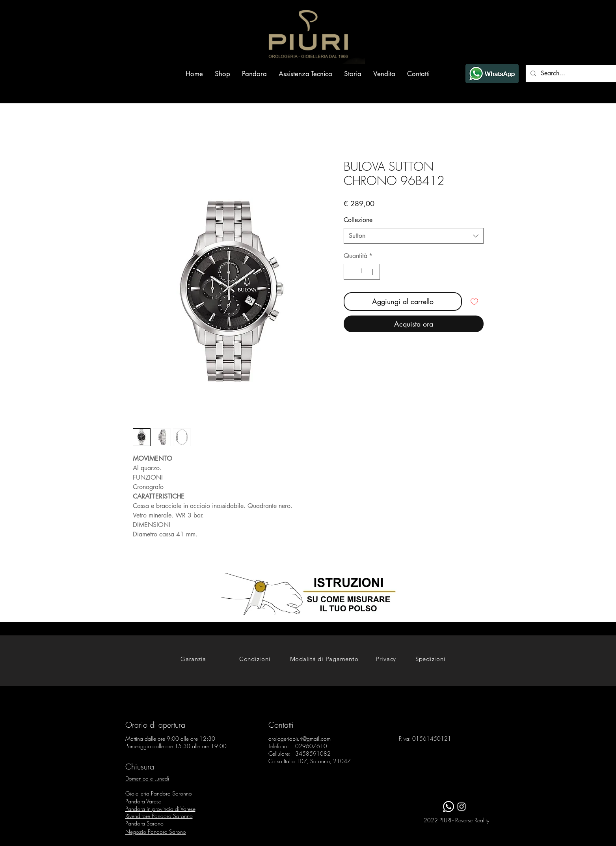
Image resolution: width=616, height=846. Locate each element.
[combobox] (414, 236)
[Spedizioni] (431, 659)
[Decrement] (350, 272)
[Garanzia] (194, 659)
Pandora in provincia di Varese (160, 809)
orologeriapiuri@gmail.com (300, 739)
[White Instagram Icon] (462, 807)
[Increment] (373, 272)
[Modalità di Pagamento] (324, 659)
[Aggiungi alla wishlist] (474, 302)
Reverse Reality (472, 820)
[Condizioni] (255, 659)
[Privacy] (386, 659)
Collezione (358, 220)
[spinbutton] (362, 272)
